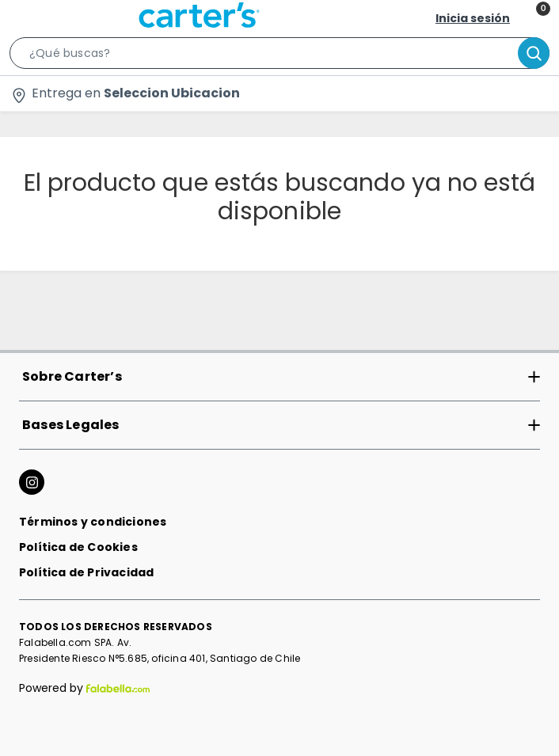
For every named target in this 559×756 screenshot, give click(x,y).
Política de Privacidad (86, 572)
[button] (279, 56)
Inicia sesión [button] (473, 18)
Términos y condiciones (93, 522)
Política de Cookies (78, 547)
